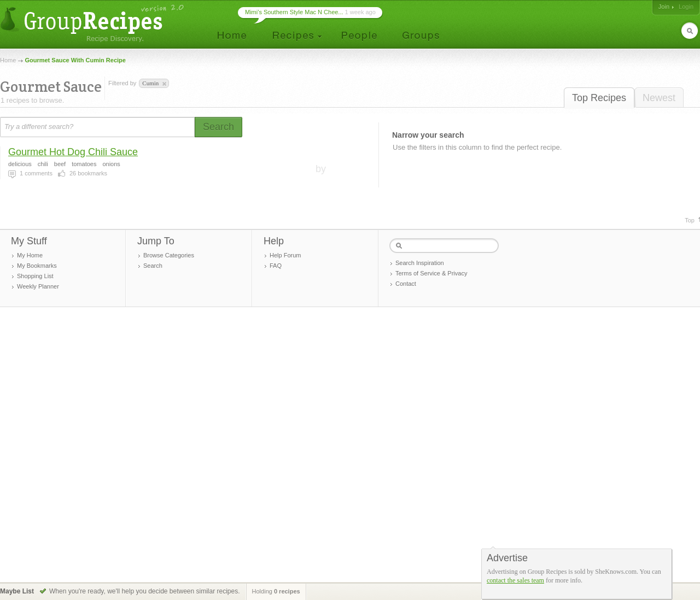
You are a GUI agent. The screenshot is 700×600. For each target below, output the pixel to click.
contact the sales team (515, 580)
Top (690, 220)
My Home (30, 255)
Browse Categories (169, 255)
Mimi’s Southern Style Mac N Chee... (294, 12)
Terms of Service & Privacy (431, 273)
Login (686, 7)
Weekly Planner (38, 286)
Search (153, 266)
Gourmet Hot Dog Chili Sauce (73, 152)
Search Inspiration (420, 263)
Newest (659, 98)
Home (8, 60)
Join (664, 7)
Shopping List (35, 276)
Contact (406, 284)
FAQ (276, 266)
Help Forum (285, 255)
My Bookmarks (37, 266)
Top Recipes (599, 98)
